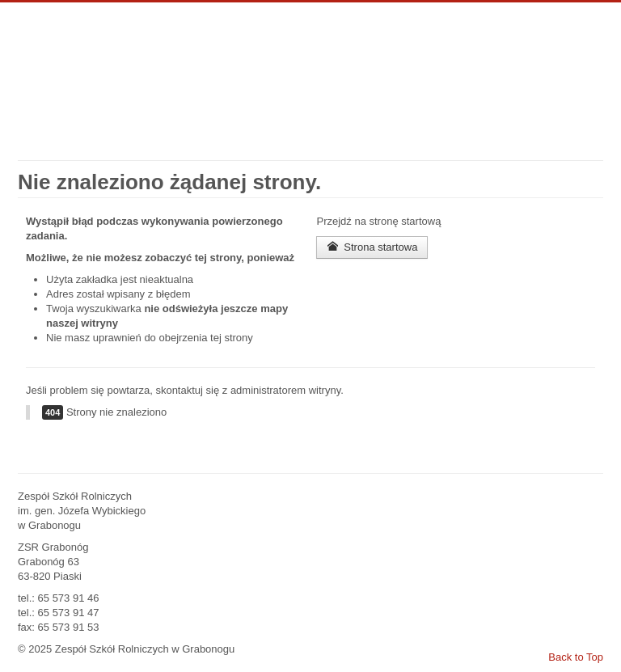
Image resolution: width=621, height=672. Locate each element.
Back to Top (576, 657)
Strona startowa (372, 247)
